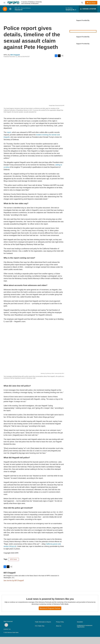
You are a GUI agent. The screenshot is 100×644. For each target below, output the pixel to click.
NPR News (13, 559)
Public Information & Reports (43, 622)
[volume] (10, 9)
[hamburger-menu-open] (4, 3)
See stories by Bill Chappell (14, 580)
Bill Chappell (15, 55)
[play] (5, 9)
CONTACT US (7, 629)
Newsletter (80, 622)
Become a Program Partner (50, 608)
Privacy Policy (60, 622)
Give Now (92, 3)
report (9, 132)
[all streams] (88, 9)
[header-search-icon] (82, 3)
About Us (59, 626)
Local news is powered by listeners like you (50, 599)
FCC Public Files (40, 626)
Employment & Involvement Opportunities (85, 626)
